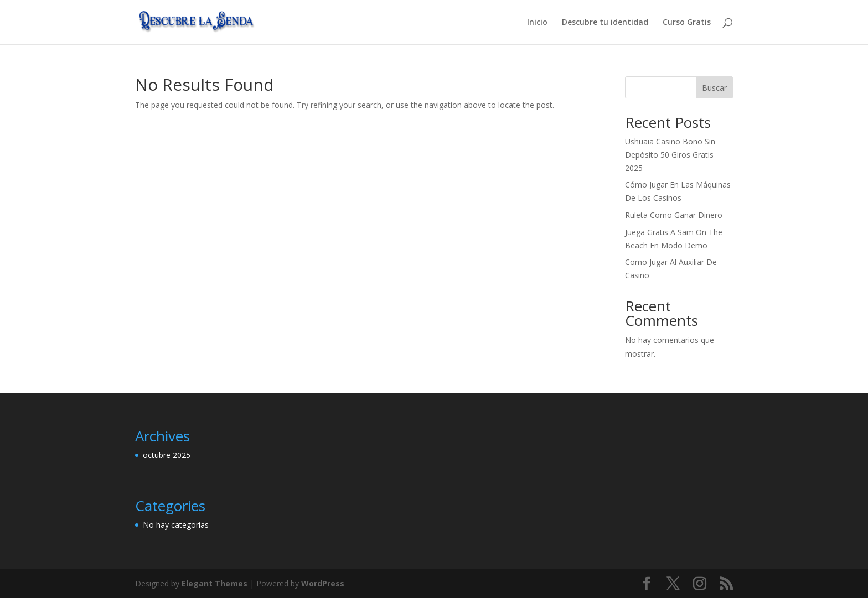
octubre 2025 (167, 455)
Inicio (537, 23)
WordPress (323, 583)
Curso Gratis (687, 23)
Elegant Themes (215, 583)
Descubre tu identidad (605, 23)
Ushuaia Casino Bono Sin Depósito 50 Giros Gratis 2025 (670, 155)
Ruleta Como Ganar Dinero (674, 215)
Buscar (714, 88)
